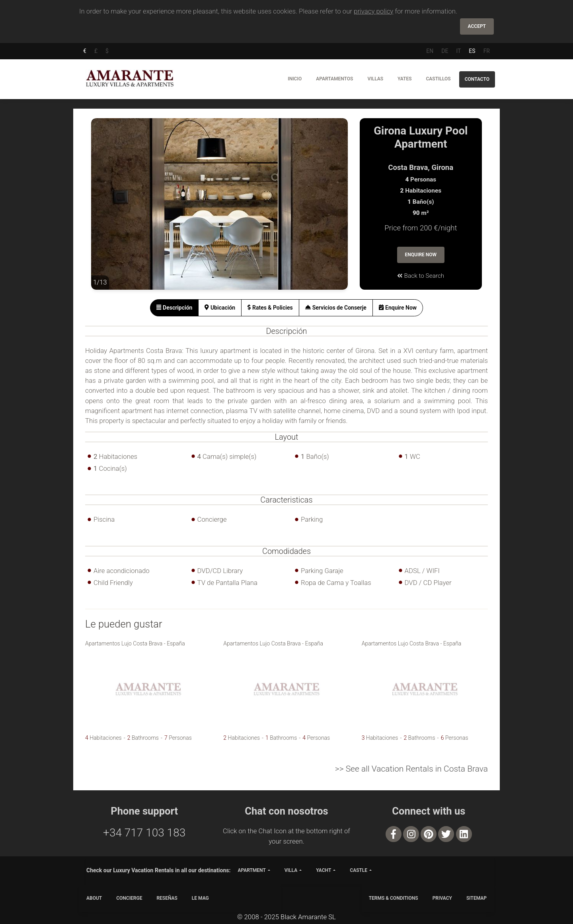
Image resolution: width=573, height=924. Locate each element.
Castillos (438, 79)
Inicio (295, 79)
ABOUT (94, 898)
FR (487, 51)
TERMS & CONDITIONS (394, 898)
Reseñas (167, 898)
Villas (375, 79)
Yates (404, 79)
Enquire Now (421, 255)
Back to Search (421, 276)
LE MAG (200, 898)
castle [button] (359, 870)
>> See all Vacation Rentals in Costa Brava (411, 769)
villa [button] (291, 870)
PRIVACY (442, 898)
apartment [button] (251, 870)
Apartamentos (334, 79)
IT (458, 51)
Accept (477, 26)
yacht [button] (324, 870)
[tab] (174, 308)
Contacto (477, 79)
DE (445, 51)
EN (430, 51)
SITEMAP (477, 898)
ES (472, 51)
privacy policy (373, 11)
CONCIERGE (129, 898)
